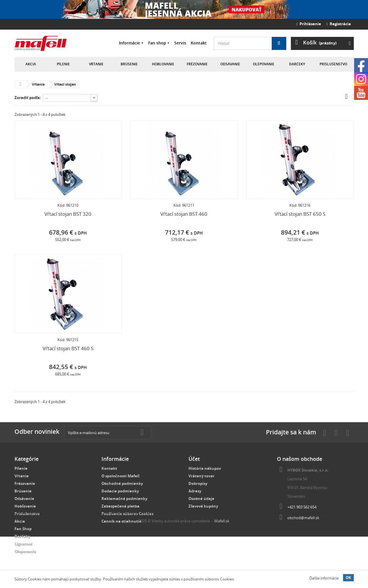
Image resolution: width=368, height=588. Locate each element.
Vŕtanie (96, 64)
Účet (194, 459)
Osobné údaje (201, 499)
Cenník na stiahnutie (122, 521)
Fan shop (157, 43)
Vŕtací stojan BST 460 (184, 214)
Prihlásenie (309, 24)
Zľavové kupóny (203, 506)
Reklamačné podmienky (124, 499)
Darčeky (297, 64)
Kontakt (199, 43)
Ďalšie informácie (324, 578)
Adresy (195, 491)
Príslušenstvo (333, 64)
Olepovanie (264, 64)
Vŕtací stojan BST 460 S (68, 348)
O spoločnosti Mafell (120, 476)
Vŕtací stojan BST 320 (68, 214)
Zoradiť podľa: (28, 98)
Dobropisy (198, 483)
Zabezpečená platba (120, 506)
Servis (180, 43)
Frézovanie (197, 64)
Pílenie (63, 64)
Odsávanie (230, 64)
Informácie (129, 43)
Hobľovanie (163, 64)
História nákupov (205, 468)
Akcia (31, 64)
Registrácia (339, 24)
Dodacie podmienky (120, 491)
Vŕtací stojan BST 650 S (300, 214)
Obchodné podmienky (122, 483)
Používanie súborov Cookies (127, 514)
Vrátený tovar (202, 476)
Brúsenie (129, 64)
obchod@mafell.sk (303, 518)
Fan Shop (23, 529)
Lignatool (23, 544)
